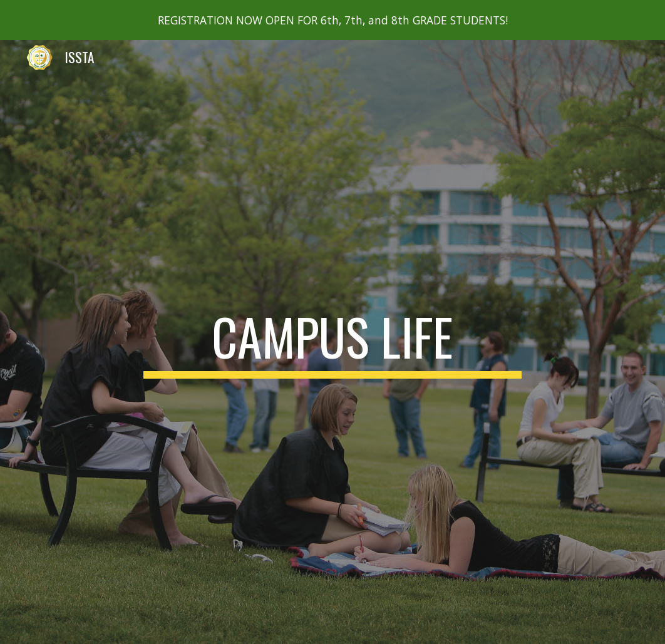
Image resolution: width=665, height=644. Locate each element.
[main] (332, 342)
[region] (332, 20)
